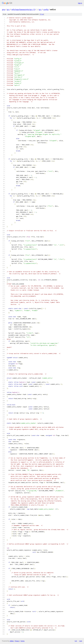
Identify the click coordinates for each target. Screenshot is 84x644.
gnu (4, 9)
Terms (22, 641)
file (42, 14)
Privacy (17, 641)
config (46, 9)
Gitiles (12, 641)
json (80, 641)
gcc (8, 9)
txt (76, 641)
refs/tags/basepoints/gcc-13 (23, 9)
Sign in (80, 3)
